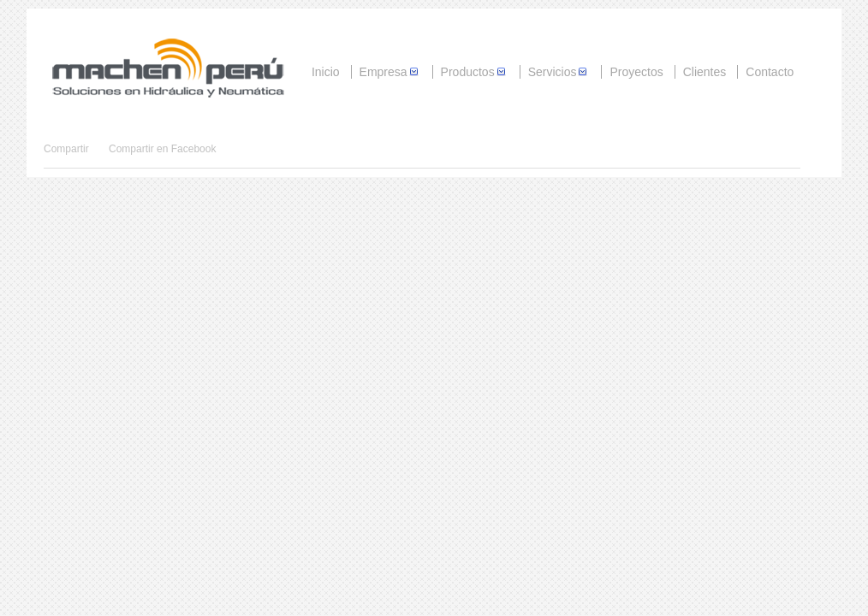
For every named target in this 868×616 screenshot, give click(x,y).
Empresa (390, 72)
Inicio (326, 72)
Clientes (705, 72)
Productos (475, 72)
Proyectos (636, 72)
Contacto (770, 72)
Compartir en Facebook (162, 149)
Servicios (559, 72)
